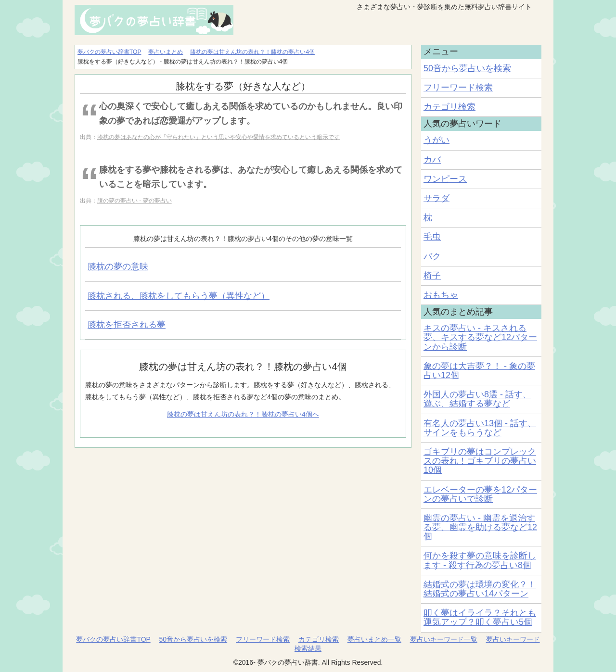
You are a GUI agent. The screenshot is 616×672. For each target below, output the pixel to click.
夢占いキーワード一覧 (444, 639)
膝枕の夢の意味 (118, 266)
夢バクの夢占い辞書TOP (113, 639)
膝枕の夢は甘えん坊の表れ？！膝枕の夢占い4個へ (243, 414)
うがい (436, 140)
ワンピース (445, 179)
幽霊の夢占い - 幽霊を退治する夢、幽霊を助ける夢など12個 (480, 527)
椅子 (432, 276)
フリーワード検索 (458, 88)
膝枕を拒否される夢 (127, 325)
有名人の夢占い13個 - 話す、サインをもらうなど (480, 428)
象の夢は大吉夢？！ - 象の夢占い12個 (479, 371)
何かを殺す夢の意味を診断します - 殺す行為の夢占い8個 (480, 560)
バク (432, 256)
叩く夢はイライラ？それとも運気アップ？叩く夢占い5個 (480, 617)
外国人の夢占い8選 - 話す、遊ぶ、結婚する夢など (477, 399)
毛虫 (432, 237)
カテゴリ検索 (449, 107)
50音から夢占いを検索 (467, 68)
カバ (432, 160)
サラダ (436, 198)
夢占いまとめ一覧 (374, 639)
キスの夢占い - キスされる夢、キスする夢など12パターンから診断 (480, 337)
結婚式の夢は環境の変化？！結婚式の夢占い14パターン (480, 589)
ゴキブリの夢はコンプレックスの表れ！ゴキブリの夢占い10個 (480, 461)
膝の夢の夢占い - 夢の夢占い (135, 201)
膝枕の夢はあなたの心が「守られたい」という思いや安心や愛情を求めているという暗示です (218, 137)
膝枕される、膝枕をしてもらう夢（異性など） (179, 296)
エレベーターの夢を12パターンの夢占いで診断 (480, 494)
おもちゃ (441, 295)
